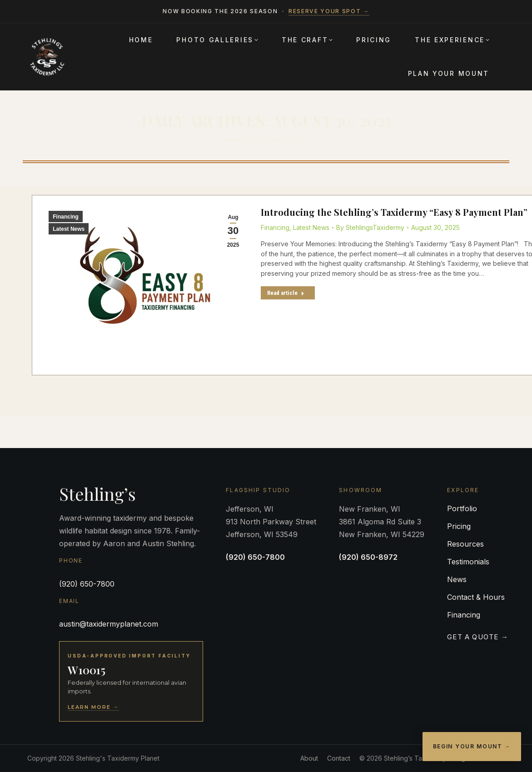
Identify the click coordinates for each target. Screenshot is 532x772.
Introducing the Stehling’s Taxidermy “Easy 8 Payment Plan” (394, 212)
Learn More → (93, 707)
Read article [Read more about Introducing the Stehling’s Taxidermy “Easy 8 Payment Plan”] (286, 293)
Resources (465, 544)
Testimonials (468, 562)
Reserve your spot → (329, 11)
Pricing (459, 526)
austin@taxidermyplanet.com (109, 624)
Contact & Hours (476, 597)
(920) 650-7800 (87, 584)
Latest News (69, 229)
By (370, 227)
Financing (66, 217)
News (457, 579)
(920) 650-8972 (368, 557)
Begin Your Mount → (472, 746)
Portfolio (462, 508)
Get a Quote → (478, 637)
